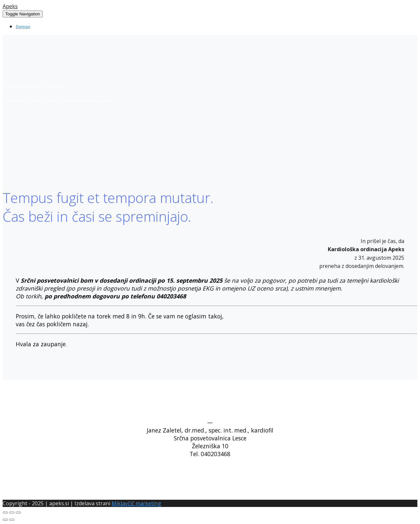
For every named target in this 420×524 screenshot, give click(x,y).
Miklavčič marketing (136, 503)
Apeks (10, 6)
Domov (23, 27)
